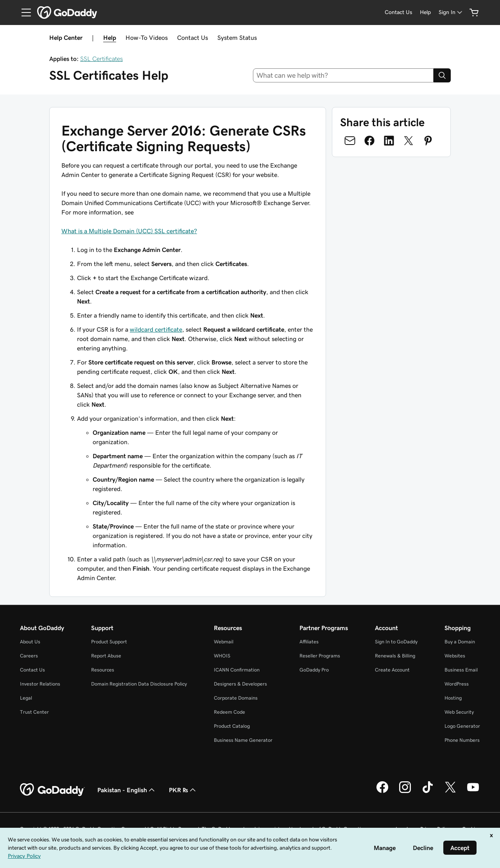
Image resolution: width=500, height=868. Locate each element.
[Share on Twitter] (409, 141)
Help (110, 38)
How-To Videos (147, 38)
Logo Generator (462, 726)
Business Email (461, 670)
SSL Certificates (101, 59)
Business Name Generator (243, 740)
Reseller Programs (320, 656)
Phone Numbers (462, 740)
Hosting (453, 698)
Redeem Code (229, 712)
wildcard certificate (156, 329)
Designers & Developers (240, 684)
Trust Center (34, 712)
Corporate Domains (236, 698)
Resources (103, 670)
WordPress (457, 684)
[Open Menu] (23, 13)
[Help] (425, 12)
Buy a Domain (460, 642)
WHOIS (222, 656)
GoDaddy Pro (314, 670)
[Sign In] (451, 12)
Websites (455, 656)
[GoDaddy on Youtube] (473, 792)
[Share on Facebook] (369, 141)
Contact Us (193, 38)
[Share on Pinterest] (428, 141)
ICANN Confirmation (237, 670)
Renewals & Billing (395, 656)
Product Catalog (232, 726)
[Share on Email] (350, 141)
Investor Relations (40, 684)
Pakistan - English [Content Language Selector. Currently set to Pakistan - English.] (127, 790)
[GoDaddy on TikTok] (428, 792)
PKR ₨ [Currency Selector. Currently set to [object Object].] (183, 790)
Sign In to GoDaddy (396, 642)
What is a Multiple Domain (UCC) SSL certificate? (129, 231)
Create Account (392, 670)
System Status (237, 38)
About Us (30, 642)
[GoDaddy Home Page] (52, 790)
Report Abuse (106, 656)
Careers (29, 656)
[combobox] (343, 75)
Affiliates (309, 642)
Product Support (109, 642)
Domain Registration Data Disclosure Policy (139, 684)
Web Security (459, 712)
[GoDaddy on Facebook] (382, 792)
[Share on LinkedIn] (389, 141)
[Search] (442, 75)
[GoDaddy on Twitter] (450, 792)
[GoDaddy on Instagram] (405, 792)
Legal (26, 698)
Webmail (224, 642)
